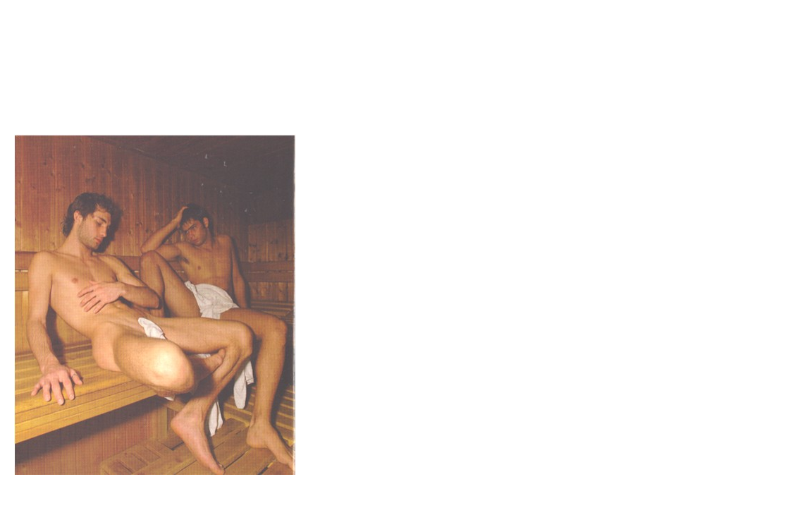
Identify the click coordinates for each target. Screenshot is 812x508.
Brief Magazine (406, 67)
